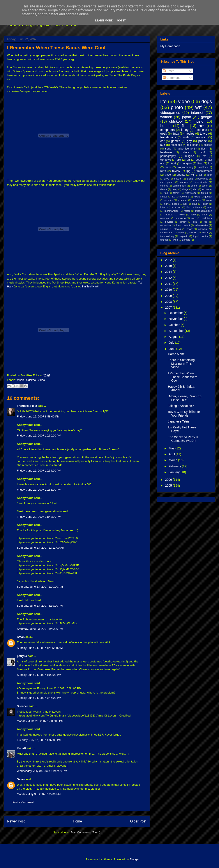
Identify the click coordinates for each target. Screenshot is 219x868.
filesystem (190, 193)
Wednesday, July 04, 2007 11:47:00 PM (42, 771)
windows (166, 160)
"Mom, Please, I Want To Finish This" (185, 398)
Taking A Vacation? (181, 406)
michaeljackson (204, 211)
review (176, 171)
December (176, 313)
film (185, 126)
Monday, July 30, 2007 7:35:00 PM (39, 794)
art (188, 160)
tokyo (204, 134)
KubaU (21, 748)
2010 (169, 290)
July (172, 343)
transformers (204, 171)
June (172, 349)
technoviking (167, 236)
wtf (199, 107)
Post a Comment (23, 802)
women (166, 117)
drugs (185, 189)
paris (194, 218)
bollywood (203, 179)
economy (207, 189)
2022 (169, 260)
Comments (172, 78)
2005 (169, 486)
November (176, 319)
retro (163, 171)
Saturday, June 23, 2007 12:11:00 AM (41, 548)
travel (168, 175)
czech (205, 186)
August (174, 337)
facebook (176, 145)
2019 (169, 266)
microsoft (193, 145)
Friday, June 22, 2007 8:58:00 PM (38, 416)
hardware (166, 152)
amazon (178, 179)
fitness (164, 197)
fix (173, 197)
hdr (166, 204)
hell (185, 204)
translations (168, 137)
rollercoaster (201, 225)
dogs (207, 101)
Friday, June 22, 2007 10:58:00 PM (39, 490)
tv (205, 156)
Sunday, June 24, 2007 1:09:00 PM (39, 675)
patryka (22, 656)
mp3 (202, 152)
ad (200, 175)
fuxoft (197, 197)
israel (195, 204)
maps (168, 167)
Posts (169, 71)
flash (204, 149)
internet (197, 113)
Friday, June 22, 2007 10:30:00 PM (39, 436)
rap (205, 222)
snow (190, 229)
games (176, 141)
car (162, 141)
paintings (165, 218)
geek (164, 134)
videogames (170, 113)
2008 (169, 302)
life (163, 101)
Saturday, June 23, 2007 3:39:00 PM (40, 606)
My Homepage (170, 46)
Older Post (138, 821)
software (203, 229)
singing (164, 229)
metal (187, 211)
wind (175, 240)
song (168, 149)
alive (167, 179)
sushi (205, 232)
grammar (183, 200)
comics (164, 186)
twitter (205, 236)
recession (166, 225)
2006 (169, 480)
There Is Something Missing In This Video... (181, 364)
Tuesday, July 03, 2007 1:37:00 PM (39, 740)
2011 (169, 284)
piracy (183, 222)
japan (186, 117)
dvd (195, 189)
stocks (193, 232)
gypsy (209, 200)
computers (167, 130)
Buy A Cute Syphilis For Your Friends (184, 414)
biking (190, 179)
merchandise (171, 211)
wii (192, 175)
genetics (169, 200)
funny (185, 130)
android (201, 137)
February (175, 466)
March (173, 460)
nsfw (193, 215)
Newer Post (16, 821)
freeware (184, 197)
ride (177, 225)
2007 (169, 308)
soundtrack (166, 232)
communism (179, 186)
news (182, 215)
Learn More (104, 20)
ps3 (195, 222)
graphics (196, 200)
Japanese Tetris (179, 421)
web (186, 137)
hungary (187, 164)
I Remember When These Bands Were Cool (56, 48)
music (21, 380)
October (175, 325)
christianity (201, 182)
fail (166, 193)
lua (210, 164)
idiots (186, 152)
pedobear (207, 218)
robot (187, 225)
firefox (204, 193)
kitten (163, 207)
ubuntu (181, 175)
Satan (21, 637)
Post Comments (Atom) (85, 832)
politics (208, 145)
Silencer (22, 706)
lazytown (176, 207)
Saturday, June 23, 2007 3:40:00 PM (40, 629)
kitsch (205, 204)
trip (195, 236)
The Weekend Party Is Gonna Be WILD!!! (183, 439)
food (173, 164)
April (172, 454)
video (42, 380)
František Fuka (27, 406)
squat (181, 232)
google (207, 117)
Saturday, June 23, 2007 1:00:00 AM (40, 587)
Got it (121, 20)
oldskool (31, 380)
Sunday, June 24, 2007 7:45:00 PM (39, 698)
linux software (194, 207)
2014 (169, 272)
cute (201, 126)
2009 (169, 296)
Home (78, 821)
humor (166, 126)
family (176, 193)
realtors (203, 167)
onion (204, 215)
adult (209, 175)
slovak (177, 229)
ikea (200, 164)
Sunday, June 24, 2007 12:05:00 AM (40, 648)
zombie (186, 240)
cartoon (184, 182)
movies (189, 134)
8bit (179, 160)
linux (176, 134)
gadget (208, 197)
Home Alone (176, 354)
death (199, 160)
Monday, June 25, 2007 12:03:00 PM (40, 721)
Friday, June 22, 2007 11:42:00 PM (39, 517)
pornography (168, 156)
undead (164, 240)
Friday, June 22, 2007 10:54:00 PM (39, 471)
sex (163, 145)
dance (164, 189)
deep (175, 189)
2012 (169, 278)
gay (189, 141)
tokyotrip (184, 236)
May (172, 448)
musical (169, 215)
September (177, 331)
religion (190, 156)
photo (177, 107)
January (175, 472)
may (210, 207)
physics (169, 222)
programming (185, 167)
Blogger (134, 859)
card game (167, 182)
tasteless (201, 130)
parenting (181, 218)
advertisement (186, 149)
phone (203, 141)
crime (194, 186)
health (175, 204)
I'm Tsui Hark (90, 286)
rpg (188, 171)
